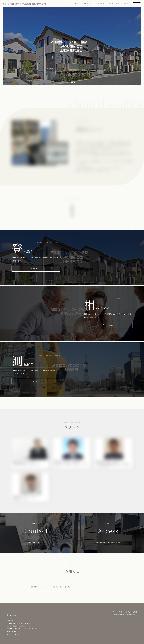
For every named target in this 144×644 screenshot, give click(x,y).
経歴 (118, 4)
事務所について (89, 4)
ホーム (77, 4)
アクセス (125, 4)
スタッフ (110, 4)
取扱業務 (101, 4)
